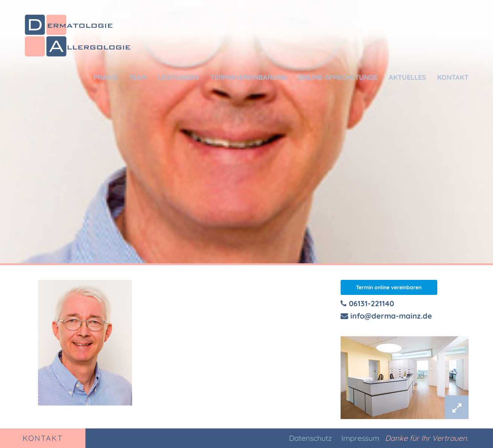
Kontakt (453, 77)
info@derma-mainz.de (386, 316)
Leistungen (179, 77)
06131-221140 (367, 303)
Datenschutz (310, 438)
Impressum (360, 438)
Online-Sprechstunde (338, 77)
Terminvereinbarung (249, 77)
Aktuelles (407, 77)
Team (138, 77)
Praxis (106, 77)
